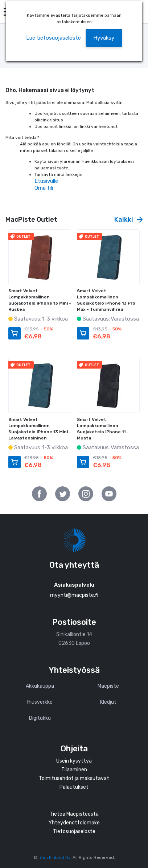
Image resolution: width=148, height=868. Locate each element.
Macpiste (108, 686)
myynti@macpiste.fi (74, 595)
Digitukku (40, 718)
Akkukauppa (40, 686)
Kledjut (108, 702)
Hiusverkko (40, 702)
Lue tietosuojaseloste (54, 38)
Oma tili (44, 188)
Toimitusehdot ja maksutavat (74, 778)
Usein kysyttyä (74, 761)
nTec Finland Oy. (55, 857)
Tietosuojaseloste (74, 831)
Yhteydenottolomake (74, 823)
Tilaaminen (74, 770)
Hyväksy (104, 38)
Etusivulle (46, 181)
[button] (104, 38)
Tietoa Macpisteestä (74, 814)
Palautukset (74, 787)
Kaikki (128, 220)
